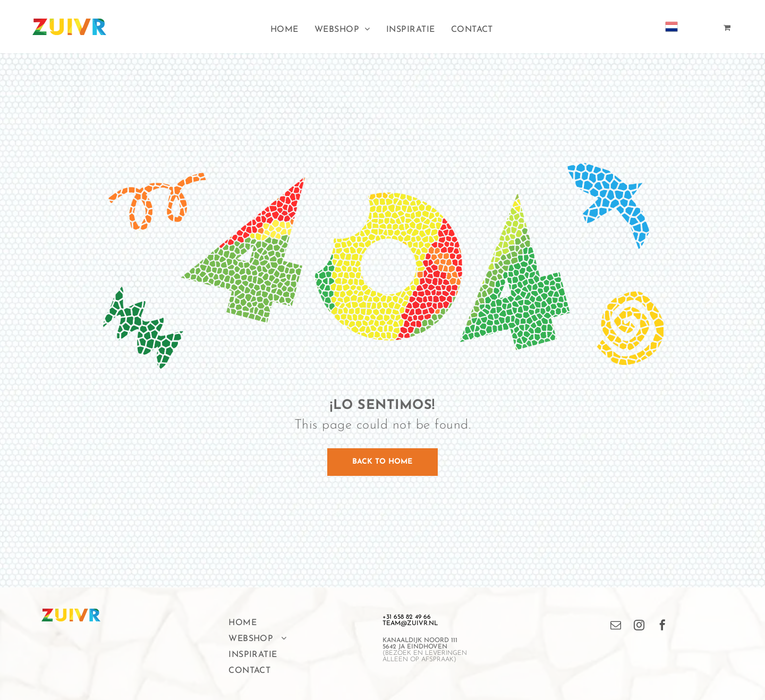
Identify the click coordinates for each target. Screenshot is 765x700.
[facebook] (662, 626)
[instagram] (639, 626)
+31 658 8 (396, 617)
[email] (616, 626)
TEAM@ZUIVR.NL (410, 624)
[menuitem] (284, 30)
